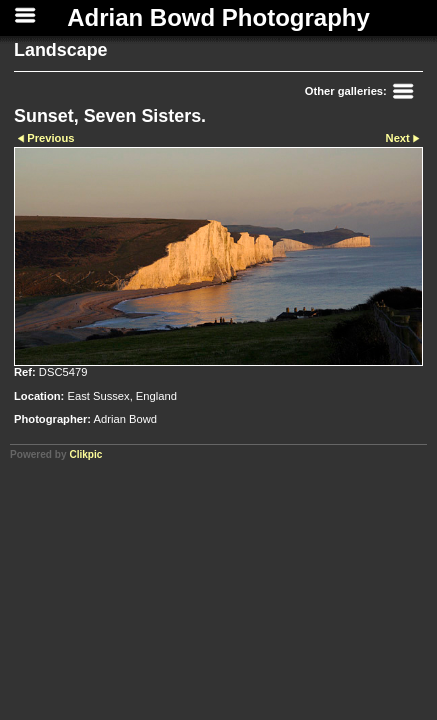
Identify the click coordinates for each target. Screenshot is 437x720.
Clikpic (85, 454)
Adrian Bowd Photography (218, 17)
